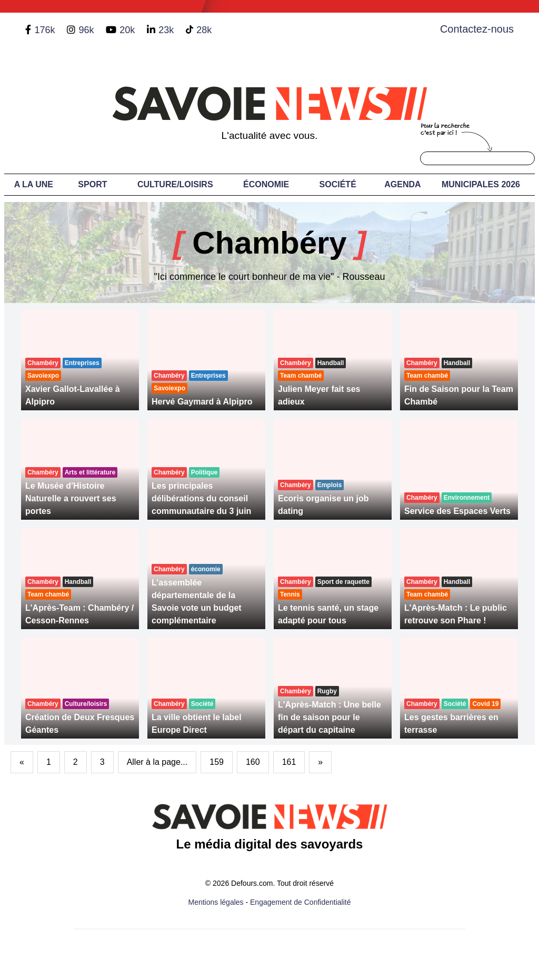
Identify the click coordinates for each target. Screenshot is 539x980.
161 (289, 762)
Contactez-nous (477, 29)
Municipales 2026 (481, 184)
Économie (266, 184)
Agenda (402, 184)
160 (253, 762)
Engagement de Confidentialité (300, 902)
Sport (92, 184)
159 (217, 762)
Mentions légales (216, 902)
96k (86, 30)
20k (127, 30)
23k (166, 30)
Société (338, 184)
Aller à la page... (157, 762)
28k (204, 30)
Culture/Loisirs (175, 184)
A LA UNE (34, 184)
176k (44, 30)
